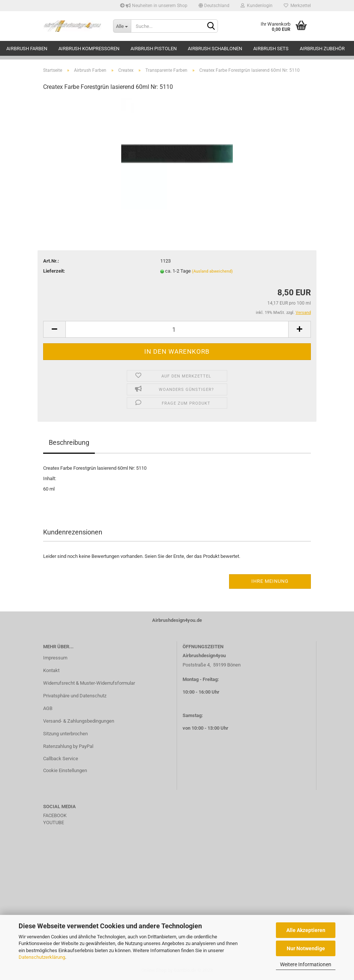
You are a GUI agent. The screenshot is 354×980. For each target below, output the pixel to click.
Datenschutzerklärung (42, 957)
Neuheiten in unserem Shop (154, 6)
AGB (48, 708)
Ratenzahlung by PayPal (68, 746)
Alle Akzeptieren (306, 930)
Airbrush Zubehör (322, 49)
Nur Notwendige (306, 948)
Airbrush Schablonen (215, 49)
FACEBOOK (55, 815)
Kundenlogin (257, 6)
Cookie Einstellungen (65, 770)
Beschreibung (69, 442)
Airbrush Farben (27, 49)
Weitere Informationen (306, 964)
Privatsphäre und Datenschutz (75, 696)
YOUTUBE (54, 822)
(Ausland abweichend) (212, 271)
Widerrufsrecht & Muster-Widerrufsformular (89, 683)
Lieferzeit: (54, 271)
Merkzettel (297, 6)
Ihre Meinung (270, 581)
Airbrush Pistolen (154, 49)
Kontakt (51, 670)
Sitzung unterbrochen (65, 734)
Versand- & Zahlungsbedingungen (79, 721)
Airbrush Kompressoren (89, 49)
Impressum (55, 658)
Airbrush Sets (271, 49)
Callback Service (61, 759)
